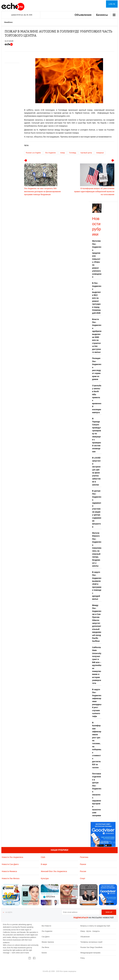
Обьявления (85, 937)
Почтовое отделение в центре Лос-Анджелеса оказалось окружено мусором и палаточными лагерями (97, 795)
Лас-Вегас (45, 947)
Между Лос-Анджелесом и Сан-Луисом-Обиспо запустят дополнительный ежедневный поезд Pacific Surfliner (97, 623)
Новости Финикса (9, 871)
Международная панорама (90, 953)
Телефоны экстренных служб (91, 942)
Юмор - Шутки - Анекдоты (90, 931)
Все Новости (46, 926)
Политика (84, 857)
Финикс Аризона (48, 942)
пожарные (100, 153)
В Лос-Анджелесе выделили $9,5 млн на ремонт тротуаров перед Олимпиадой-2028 (97, 298)
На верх (9, 912)
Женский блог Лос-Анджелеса (54, 871)
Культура (45, 878)
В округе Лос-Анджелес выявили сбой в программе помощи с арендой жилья (97, 586)
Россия (83, 871)
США (43, 857)
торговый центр (86, 153)
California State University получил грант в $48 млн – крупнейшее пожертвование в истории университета (97, 665)
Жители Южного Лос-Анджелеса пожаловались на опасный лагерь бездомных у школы (97, 549)
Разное (83, 864)
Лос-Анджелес (51, 153)
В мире (44, 864)
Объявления (83, 15)
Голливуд (73, 153)
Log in (112, 4)
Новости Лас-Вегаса (11, 878)
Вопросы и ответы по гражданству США (95, 926)
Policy (83, 958)
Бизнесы (102, 15)
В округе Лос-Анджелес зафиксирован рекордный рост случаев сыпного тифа (97, 703)
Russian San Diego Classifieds (91, 947)
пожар (62, 153)
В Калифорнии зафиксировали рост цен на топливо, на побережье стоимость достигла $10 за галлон (97, 745)
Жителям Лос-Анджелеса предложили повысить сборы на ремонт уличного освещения (97, 259)
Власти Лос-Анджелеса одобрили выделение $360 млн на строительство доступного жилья (97, 336)
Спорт (82, 878)
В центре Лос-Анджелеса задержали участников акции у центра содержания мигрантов (97, 509)
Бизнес (44, 953)
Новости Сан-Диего (10, 864)
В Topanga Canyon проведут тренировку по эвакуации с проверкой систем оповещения (97, 435)
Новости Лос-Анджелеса (12, 857)
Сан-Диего (46, 937)
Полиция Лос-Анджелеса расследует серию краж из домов (97, 369)
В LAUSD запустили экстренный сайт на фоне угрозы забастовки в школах (96, 471)
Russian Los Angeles (33, 153)
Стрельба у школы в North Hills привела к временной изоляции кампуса (97, 399)
